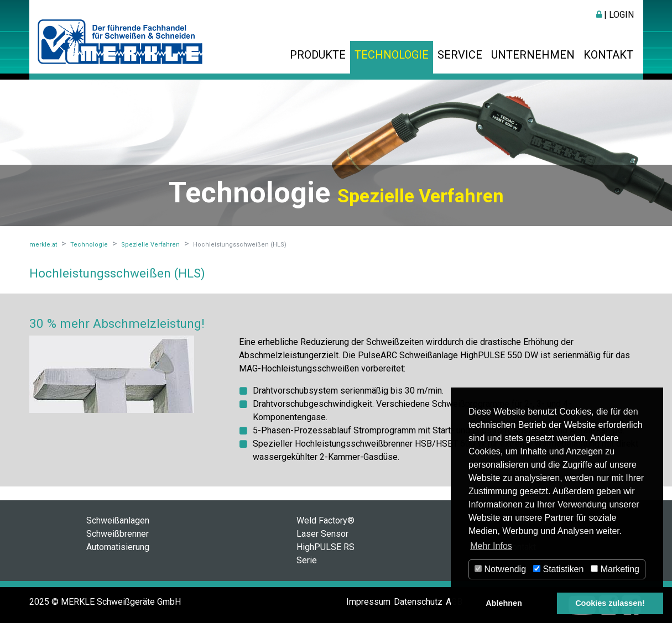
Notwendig (500, 569)
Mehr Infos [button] (491, 546)
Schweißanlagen (118, 520)
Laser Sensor (322, 534)
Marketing (615, 569)
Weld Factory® (325, 520)
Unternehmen (533, 55)
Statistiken (558, 569)
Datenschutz (418, 602)
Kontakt (608, 55)
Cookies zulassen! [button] (610, 603)
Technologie (392, 55)
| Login (615, 15)
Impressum (368, 602)
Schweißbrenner (118, 534)
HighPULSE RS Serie (325, 554)
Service (460, 55)
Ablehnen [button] (504, 603)
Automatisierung (118, 547)
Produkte (318, 55)
